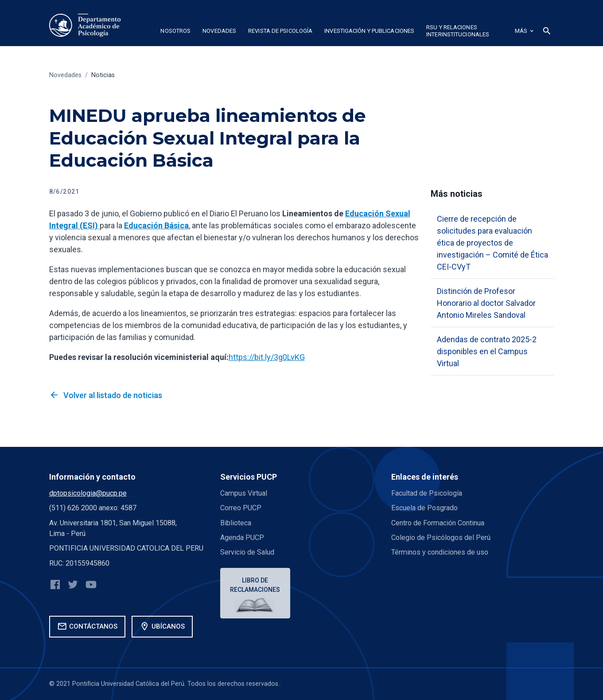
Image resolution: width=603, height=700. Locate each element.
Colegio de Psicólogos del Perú (441, 538)
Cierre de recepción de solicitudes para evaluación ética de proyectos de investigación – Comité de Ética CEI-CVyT (492, 243)
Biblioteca (236, 523)
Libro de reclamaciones (255, 585)
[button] (176, 32)
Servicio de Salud (247, 552)
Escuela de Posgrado (424, 508)
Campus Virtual (244, 493)
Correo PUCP (241, 508)
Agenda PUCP (242, 538)
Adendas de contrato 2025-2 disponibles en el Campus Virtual (487, 351)
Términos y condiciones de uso (440, 552)
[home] (85, 25)
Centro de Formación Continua (438, 523)
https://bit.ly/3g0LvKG (267, 357)
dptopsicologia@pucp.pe (88, 493)
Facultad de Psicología (427, 493)
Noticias (103, 75)
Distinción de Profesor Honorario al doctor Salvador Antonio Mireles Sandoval (486, 303)
